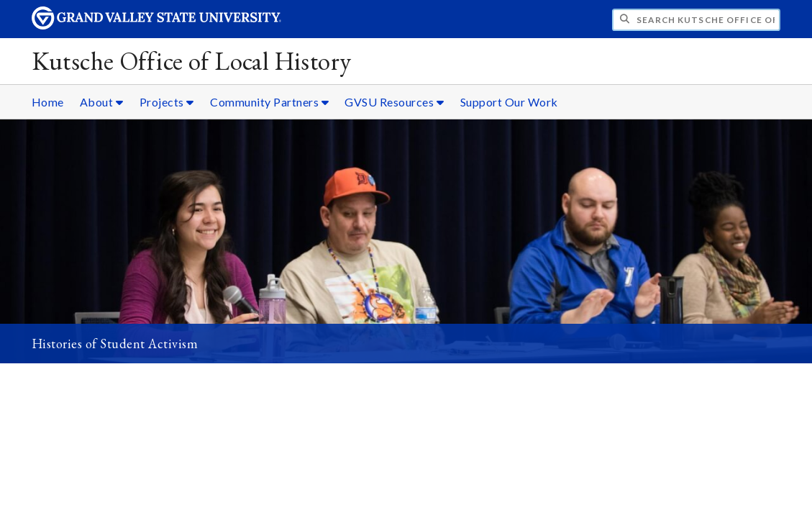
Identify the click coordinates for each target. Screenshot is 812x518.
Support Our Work (509, 102)
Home (48, 102)
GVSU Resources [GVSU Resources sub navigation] (394, 102)
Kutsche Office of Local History (192, 61)
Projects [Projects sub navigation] (167, 102)
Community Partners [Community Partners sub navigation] (269, 102)
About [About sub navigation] (102, 102)
